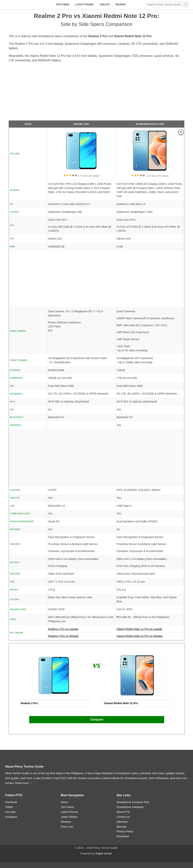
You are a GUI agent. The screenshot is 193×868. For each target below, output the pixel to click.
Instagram (11, 817)
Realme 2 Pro (81, 124)
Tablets (105, 5)
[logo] (29, 5)
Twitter (9, 807)
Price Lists (67, 827)
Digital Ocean (104, 853)
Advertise (122, 822)
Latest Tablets (69, 817)
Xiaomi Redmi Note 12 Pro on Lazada (150, 630)
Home (64, 802)
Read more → (24, 783)
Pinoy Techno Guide (29, 767)
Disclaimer (123, 836)
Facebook (11, 802)
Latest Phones (84, 5)
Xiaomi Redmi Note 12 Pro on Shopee (140, 636)
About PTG (123, 812)
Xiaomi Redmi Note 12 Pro (150, 124)
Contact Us (123, 817)
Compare (97, 720)
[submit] (186, 5)
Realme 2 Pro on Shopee (63, 636)
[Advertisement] (97, 93)
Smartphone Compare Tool (133, 802)
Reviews (121, 5)
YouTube (10, 812)
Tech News (63, 5)
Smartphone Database (130, 807)
